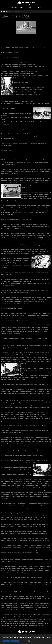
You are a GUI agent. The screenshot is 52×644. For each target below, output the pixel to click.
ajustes (48, 638)
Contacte (38, 7)
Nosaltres (14, 7)
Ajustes (23, 641)
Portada (4, 11)
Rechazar (15, 641)
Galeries (22, 7)
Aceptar (6, 641)
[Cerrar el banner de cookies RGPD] (29, 641)
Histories (30, 7)
